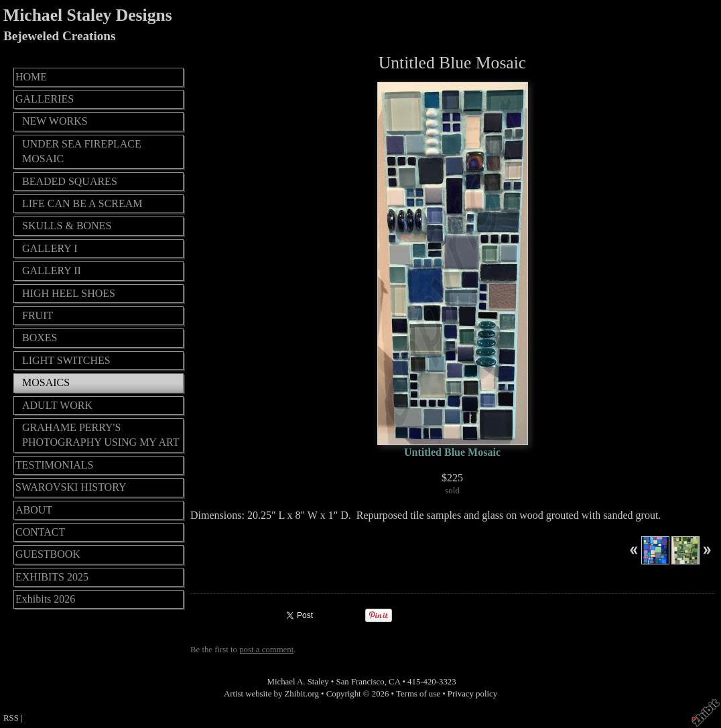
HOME (31, 77)
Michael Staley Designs (88, 15)
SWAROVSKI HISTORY (71, 487)
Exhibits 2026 (45, 599)
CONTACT (40, 532)
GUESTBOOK (48, 554)
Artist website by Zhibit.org (271, 694)
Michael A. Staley (298, 682)
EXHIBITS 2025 (52, 577)
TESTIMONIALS (54, 465)
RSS (11, 718)
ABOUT (34, 510)
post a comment (266, 650)
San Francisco (360, 682)
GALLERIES (45, 99)
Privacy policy (472, 694)
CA (394, 682)
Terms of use (418, 694)
